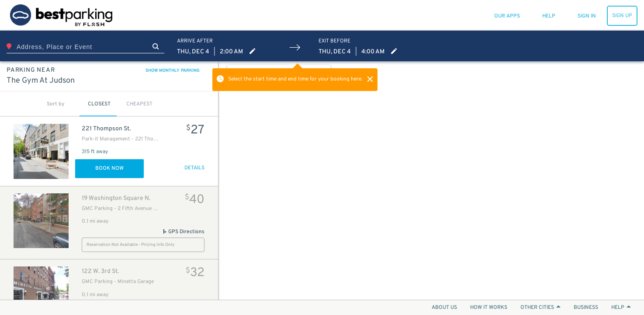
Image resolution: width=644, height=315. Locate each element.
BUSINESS (586, 308)
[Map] (431, 180)
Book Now (109, 168)
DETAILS (194, 168)
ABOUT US (444, 308)
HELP (621, 308)
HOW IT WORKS (489, 308)
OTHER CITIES (540, 308)
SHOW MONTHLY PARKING (173, 71)
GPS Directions (183, 232)
